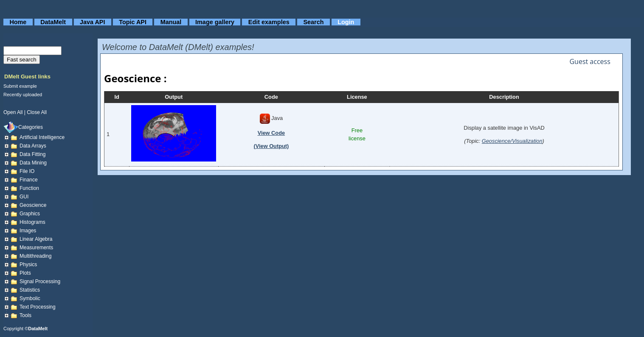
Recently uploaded (23, 95)
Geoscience (33, 205)
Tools (25, 315)
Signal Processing (40, 281)
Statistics (30, 290)
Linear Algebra (36, 239)
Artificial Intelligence (42, 137)
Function (29, 188)
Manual (171, 22)
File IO (27, 171)
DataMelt (53, 22)
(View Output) (271, 146)
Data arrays (33, 146)
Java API (92, 22)
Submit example (20, 86)
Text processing (38, 307)
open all (13, 112)
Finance (29, 180)
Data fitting (32, 154)
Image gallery (215, 22)
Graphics (30, 214)
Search (313, 22)
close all (37, 112)
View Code (271, 133)
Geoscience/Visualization (512, 141)
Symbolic (30, 298)
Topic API (133, 22)
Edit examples (269, 22)
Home (18, 22)
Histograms (32, 222)
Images (28, 231)
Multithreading (35, 256)
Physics (28, 265)
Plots (25, 273)
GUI (24, 197)
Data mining (33, 163)
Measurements (36, 248)
